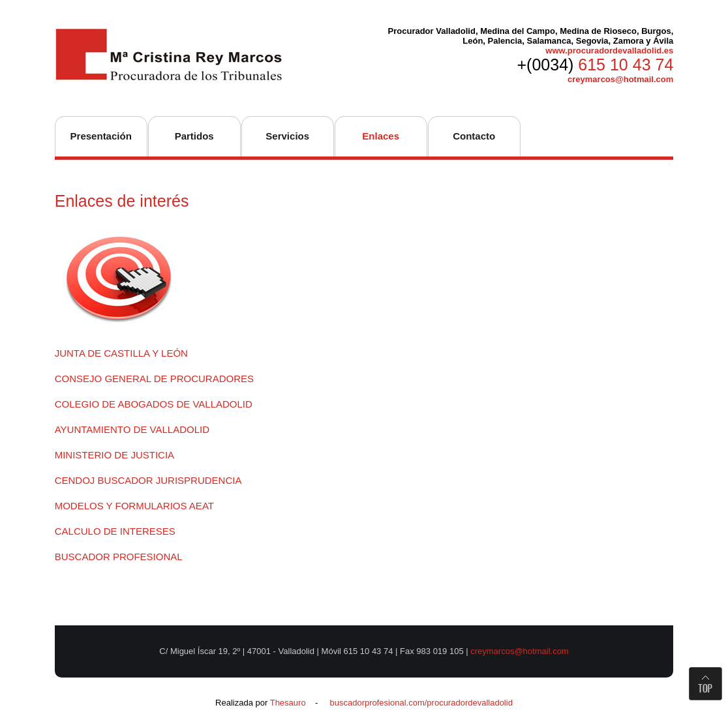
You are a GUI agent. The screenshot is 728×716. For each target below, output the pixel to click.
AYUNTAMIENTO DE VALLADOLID (132, 429)
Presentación (101, 136)
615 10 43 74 (626, 65)
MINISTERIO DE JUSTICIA (114, 455)
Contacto (474, 136)
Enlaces (381, 136)
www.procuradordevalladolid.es (609, 51)
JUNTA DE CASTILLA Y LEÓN (121, 353)
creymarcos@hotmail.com (620, 79)
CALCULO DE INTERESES (115, 531)
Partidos (194, 136)
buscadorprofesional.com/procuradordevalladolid (421, 703)
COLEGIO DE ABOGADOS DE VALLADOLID (154, 404)
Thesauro (288, 703)
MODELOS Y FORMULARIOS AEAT (134, 506)
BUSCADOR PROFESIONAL (119, 557)
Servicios (287, 136)
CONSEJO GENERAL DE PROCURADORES (154, 379)
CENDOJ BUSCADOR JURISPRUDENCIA (148, 480)
